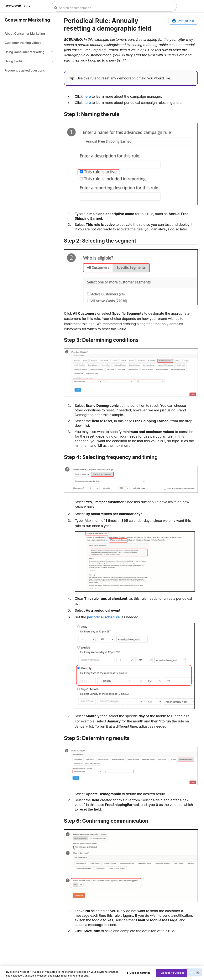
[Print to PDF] (183, 21)
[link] (29, 33)
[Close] (198, 973)
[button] (29, 52)
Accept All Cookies (173, 973)
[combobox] (114, 8)
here (87, 96)
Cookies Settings (140, 973)
